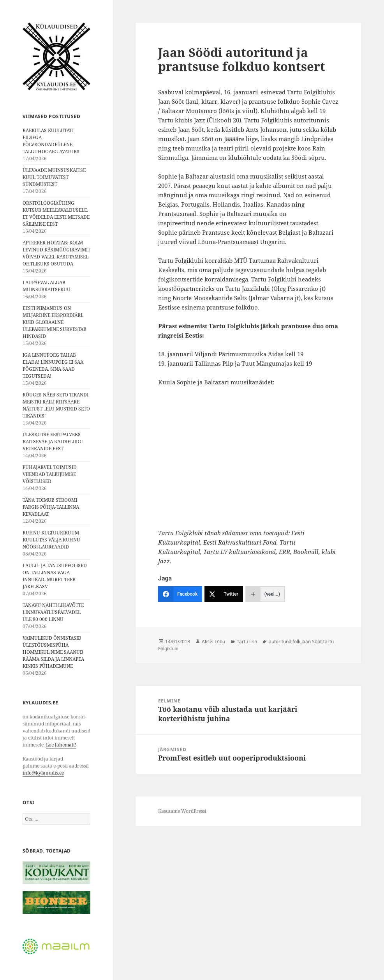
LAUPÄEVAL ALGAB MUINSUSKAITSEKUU (47, 286)
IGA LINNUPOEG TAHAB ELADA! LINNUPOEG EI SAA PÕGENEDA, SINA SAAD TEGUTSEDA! (53, 365)
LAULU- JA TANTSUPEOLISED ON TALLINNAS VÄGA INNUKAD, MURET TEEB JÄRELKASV (55, 576)
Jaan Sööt (312, 641)
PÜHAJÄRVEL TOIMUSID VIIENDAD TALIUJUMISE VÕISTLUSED (50, 474)
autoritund (280, 641)
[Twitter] (224, 594)
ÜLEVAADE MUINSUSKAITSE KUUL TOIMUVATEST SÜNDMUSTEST (54, 177)
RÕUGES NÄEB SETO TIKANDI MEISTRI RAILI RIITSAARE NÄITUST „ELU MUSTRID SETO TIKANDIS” (56, 405)
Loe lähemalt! (61, 745)
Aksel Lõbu (213, 641)
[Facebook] (180, 594)
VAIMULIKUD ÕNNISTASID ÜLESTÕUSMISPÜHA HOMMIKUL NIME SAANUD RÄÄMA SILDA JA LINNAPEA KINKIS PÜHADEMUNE (53, 652)
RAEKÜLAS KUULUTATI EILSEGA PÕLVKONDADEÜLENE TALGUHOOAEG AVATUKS (51, 141)
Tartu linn (247, 641)
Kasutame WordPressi (182, 811)
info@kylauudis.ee (43, 773)
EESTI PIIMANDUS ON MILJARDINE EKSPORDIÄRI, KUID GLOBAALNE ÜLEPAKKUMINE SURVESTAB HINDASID (55, 322)
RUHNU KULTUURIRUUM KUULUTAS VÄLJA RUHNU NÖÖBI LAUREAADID (51, 540)
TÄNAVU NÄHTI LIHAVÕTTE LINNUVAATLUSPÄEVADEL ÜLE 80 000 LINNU (53, 612)
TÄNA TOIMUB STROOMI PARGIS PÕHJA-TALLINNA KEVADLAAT (51, 507)
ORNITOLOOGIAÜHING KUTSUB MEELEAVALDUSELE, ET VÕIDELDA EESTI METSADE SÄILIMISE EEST (56, 213)
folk (296, 641)
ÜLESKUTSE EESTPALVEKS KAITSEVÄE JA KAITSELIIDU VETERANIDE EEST (53, 441)
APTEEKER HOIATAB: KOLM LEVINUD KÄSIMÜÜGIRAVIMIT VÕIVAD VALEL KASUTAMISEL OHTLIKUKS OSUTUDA (56, 253)
